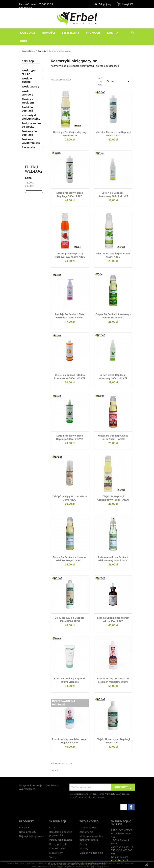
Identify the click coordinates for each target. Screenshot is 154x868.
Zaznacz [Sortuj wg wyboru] (119, 81)
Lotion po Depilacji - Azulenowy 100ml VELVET (113, 194)
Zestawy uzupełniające (31, 141)
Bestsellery (70, 33)
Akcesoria (28, 147)
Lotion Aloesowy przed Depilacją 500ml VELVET (70, 437)
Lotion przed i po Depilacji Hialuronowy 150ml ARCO (113, 559)
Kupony (84, 848)
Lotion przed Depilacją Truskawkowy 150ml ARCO (70, 255)
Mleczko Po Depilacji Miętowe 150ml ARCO (113, 255)
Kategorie (28, 33)
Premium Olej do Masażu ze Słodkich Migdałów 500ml (113, 680)
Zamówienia (86, 832)
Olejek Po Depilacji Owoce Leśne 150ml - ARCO (113, 437)
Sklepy (53, 857)
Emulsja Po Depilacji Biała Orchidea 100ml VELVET (70, 316)
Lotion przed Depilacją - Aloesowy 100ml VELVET (113, 377)
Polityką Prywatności (93, 863)
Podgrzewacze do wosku (31, 125)
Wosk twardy (30, 87)
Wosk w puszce (27, 80)
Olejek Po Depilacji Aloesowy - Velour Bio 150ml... (113, 316)
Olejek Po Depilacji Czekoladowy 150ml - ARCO (113, 498)
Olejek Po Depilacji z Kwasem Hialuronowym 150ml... (70, 559)
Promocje (93, 33)
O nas (53, 827)
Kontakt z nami (58, 848)
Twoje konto (89, 821)
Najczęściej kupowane (32, 836)
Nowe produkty (28, 832)
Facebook (131, 807)
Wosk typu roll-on (29, 72)
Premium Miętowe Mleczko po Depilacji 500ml (70, 741)
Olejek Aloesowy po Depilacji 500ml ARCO (113, 741)
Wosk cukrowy (27, 93)
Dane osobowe (88, 827)
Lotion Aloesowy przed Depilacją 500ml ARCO (70, 194)
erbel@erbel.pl (120, 860)
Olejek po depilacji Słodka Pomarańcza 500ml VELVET (70, 377)
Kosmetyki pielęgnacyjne (31, 117)
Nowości (48, 33)
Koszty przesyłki (58, 844)
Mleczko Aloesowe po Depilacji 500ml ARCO (113, 134)
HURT (24, 41)
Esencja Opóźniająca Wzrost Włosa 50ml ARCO (113, 619)
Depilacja (28, 61)
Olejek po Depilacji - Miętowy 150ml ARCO (70, 134)
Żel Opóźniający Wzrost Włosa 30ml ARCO (70, 498)
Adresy (83, 844)
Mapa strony (56, 853)
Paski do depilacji (27, 109)
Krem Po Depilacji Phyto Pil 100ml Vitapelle (70, 680)
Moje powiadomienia (91, 853)
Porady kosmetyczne (61, 840)
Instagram (124, 807)
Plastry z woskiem (28, 101)
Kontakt (113, 33)
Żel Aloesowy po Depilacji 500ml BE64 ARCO (70, 619)
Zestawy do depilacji (29, 133)
